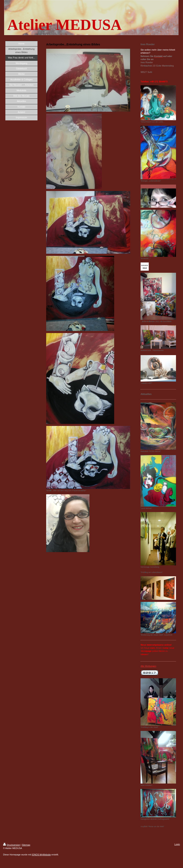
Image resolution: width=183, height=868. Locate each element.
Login (177, 844)
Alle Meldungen (148, 666)
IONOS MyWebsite (41, 855)
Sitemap (26, 845)
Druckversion (12, 845)
